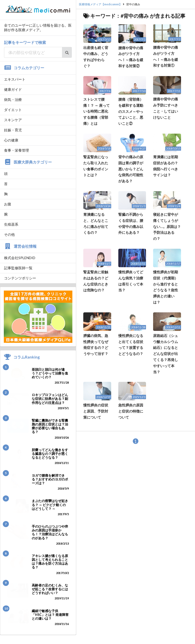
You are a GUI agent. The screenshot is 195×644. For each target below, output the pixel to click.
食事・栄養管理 (17, 150)
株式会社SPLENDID (20, 258)
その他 (9, 234)
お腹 (8, 204)
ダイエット (13, 110)
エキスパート (15, 79)
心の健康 (11, 140)
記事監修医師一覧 (18, 268)
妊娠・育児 (13, 130)
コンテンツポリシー (20, 278)
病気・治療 (13, 100)
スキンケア (13, 120)
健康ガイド (13, 89)
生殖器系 (11, 224)
